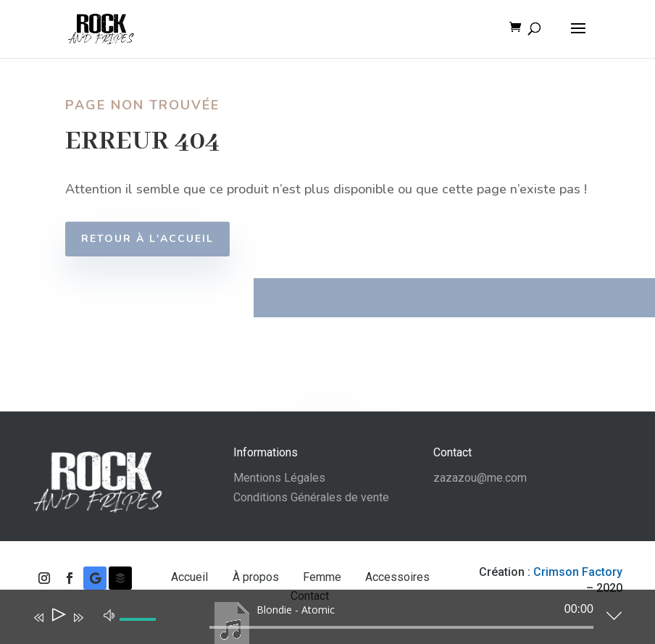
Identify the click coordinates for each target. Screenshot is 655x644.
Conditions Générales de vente (311, 497)
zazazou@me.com (480, 478)
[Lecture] (58, 618)
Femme (324, 577)
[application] (317, 620)
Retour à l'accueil (160, 239)
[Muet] (109, 614)
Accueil (191, 577)
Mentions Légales (279, 478)
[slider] (401, 627)
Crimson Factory (578, 572)
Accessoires (397, 577)
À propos (257, 577)
